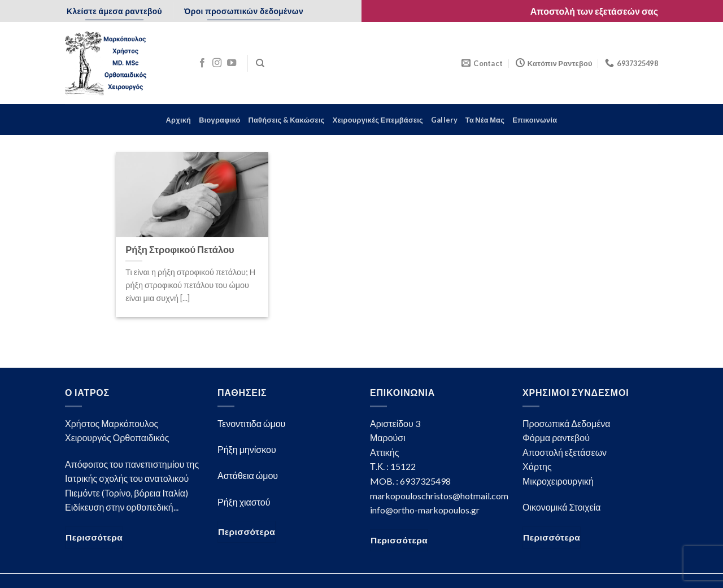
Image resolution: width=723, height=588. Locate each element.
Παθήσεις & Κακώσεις (287, 120)
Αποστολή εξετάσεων (565, 452)
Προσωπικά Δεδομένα (567, 423)
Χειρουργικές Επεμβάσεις (378, 120)
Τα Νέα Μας (485, 120)
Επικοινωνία (535, 120)
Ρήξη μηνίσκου (247, 449)
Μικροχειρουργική (558, 481)
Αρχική (179, 120)
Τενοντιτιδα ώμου (251, 423)
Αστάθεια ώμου (248, 475)
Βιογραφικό (219, 120)
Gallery (444, 120)
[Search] (260, 63)
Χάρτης (537, 466)
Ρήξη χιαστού (244, 502)
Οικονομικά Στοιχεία (561, 507)
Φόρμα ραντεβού (556, 437)
